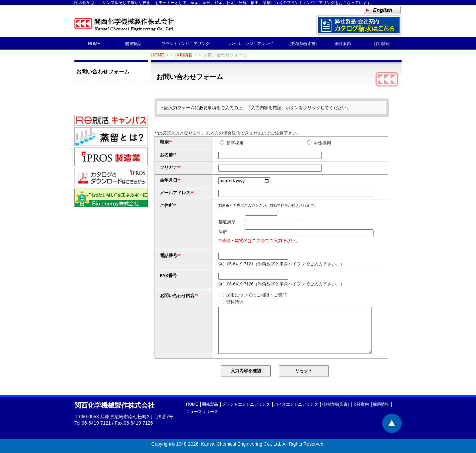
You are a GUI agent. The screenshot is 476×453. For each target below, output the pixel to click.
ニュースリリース (202, 412)
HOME (94, 44)
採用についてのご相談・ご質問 (253, 295)
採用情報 (382, 44)
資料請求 (232, 302)
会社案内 (343, 44)
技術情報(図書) (303, 44)
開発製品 (133, 44)
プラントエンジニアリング (186, 44)
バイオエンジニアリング (251, 44)
